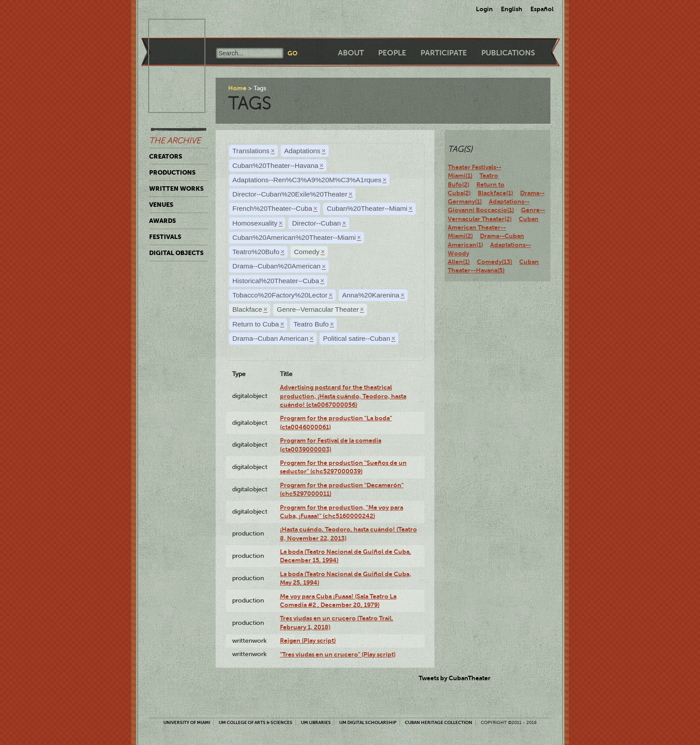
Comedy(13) (494, 262)
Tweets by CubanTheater (455, 678)
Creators (166, 156)
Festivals (165, 237)
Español (542, 9)
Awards (162, 221)
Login (484, 9)
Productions (172, 172)
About (351, 53)
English (512, 9)
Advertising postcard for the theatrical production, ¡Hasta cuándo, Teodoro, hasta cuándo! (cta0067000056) (343, 396)
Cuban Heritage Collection (439, 722)
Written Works (176, 188)
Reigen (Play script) (308, 640)
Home (237, 88)
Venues (161, 205)
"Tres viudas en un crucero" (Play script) (338, 654)
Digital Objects (176, 253)
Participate (444, 53)
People (392, 53)
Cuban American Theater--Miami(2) (493, 228)
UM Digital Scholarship (368, 722)
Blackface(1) (495, 193)
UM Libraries (316, 722)
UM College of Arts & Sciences (256, 722)
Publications (508, 53)
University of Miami (187, 722)
